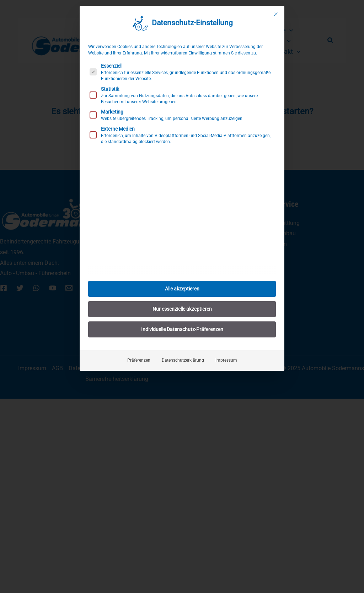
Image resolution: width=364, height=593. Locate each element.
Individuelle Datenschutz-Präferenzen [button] (182, 320)
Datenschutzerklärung (183, 351)
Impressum (226, 351)
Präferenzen (139, 351)
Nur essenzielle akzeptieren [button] (182, 300)
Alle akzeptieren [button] (182, 280)
